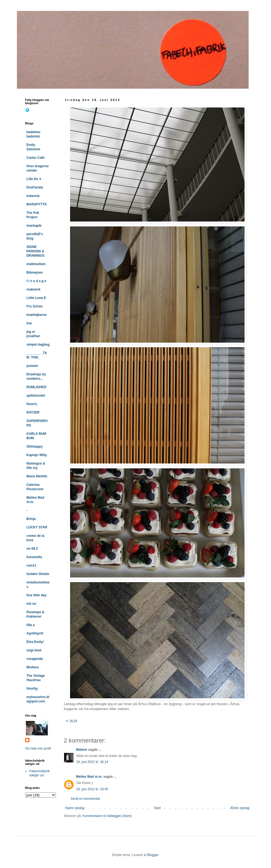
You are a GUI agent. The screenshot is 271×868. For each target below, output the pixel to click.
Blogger (153, 855)
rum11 (31, 565)
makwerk (33, 289)
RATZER (33, 412)
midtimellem (36, 264)
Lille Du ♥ (34, 179)
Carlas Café (35, 158)
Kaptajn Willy (37, 455)
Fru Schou (34, 306)
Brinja (31, 519)
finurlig (32, 689)
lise (29, 323)
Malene (82, 750)
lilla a (31, 625)
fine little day (36, 595)
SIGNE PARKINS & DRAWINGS (35, 251)
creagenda (35, 659)
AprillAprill (35, 633)
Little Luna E (36, 298)
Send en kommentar (85, 799)
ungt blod (34, 650)
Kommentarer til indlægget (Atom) (107, 816)
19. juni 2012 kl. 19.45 (92, 789)
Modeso (33, 667)
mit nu (31, 604)
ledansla (33, 196)
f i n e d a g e (36, 281)
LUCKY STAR (37, 527)
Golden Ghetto (38, 574)
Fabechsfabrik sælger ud (39, 773)
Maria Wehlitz (37, 476)
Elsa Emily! (35, 642)
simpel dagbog (38, 345)
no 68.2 (32, 549)
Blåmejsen (35, 273)
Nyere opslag (75, 808)
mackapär (34, 226)
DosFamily (35, 187)
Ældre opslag (240, 808)
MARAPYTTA (37, 204)
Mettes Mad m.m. (89, 777)
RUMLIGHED (36, 387)
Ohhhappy (34, 447)
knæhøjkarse (37, 315)
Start (157, 808)
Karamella (34, 557)
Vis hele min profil (38, 749)
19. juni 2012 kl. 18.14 (92, 762)
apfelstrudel (36, 396)
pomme (32, 366)
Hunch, (32, 404)
